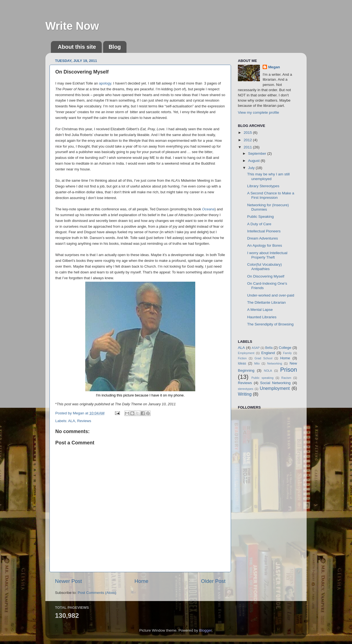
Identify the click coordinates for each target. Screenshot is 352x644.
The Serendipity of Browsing (270, 324)
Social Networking (275, 383)
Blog (115, 47)
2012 (248, 140)
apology (105, 83)
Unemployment (275, 388)
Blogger (205, 630)
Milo (257, 363)
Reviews (84, 421)
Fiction (242, 358)
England (268, 353)
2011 (248, 147)
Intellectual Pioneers (264, 231)
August (254, 161)
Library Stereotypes (263, 186)
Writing (245, 394)
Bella (269, 348)
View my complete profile (258, 112)
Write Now (72, 26)
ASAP (256, 348)
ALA (72, 421)
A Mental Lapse (260, 310)
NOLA (268, 371)
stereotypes (246, 389)
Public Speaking (261, 217)
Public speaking (262, 378)
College (285, 348)
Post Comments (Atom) (97, 593)
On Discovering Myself (266, 276)
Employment (246, 353)
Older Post (213, 581)
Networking (275, 363)
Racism (286, 378)
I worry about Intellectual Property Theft (267, 255)
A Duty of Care (259, 224)
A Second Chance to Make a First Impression (271, 195)
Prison (289, 370)
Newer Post (68, 581)
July (252, 168)
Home (141, 581)
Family (287, 353)
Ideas (242, 363)
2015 (248, 133)
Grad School (264, 358)
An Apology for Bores (265, 245)
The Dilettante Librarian (266, 302)
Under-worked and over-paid (271, 295)
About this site (77, 47)
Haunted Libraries (262, 317)
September (258, 153)
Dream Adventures (263, 238)
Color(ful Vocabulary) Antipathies (265, 267)
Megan (274, 67)
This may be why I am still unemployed (269, 176)
